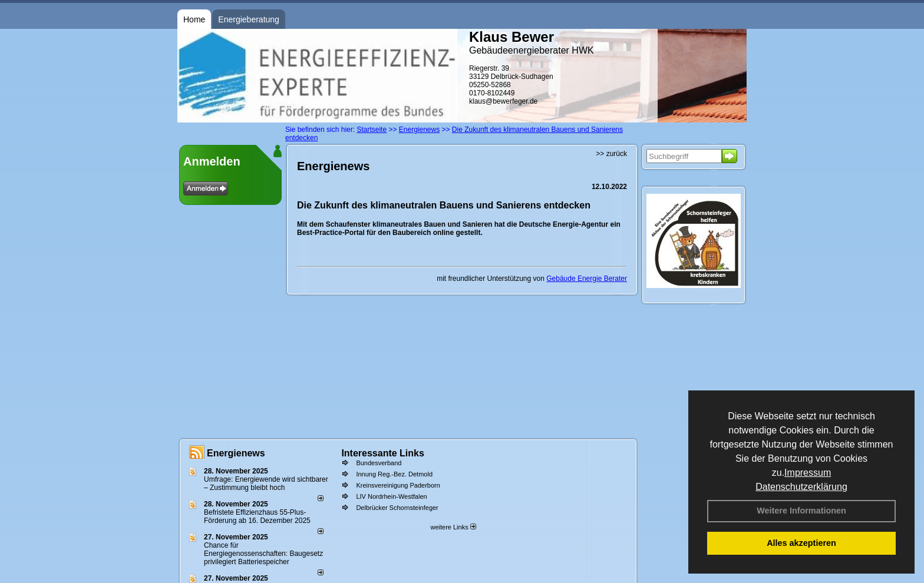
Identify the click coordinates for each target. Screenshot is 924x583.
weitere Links (453, 527)
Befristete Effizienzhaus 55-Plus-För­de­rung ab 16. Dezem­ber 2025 (257, 516)
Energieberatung (249, 19)
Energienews (236, 453)
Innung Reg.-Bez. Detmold (394, 474)
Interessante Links (383, 453)
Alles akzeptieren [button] (801, 543)
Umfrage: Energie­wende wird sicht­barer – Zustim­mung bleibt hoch (266, 483)
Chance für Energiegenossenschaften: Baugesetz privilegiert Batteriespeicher (263, 554)
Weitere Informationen (801, 511)
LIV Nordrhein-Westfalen (391, 496)
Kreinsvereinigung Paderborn (398, 485)
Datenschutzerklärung (801, 487)
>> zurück (611, 154)
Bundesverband (379, 463)
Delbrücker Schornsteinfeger (397, 508)
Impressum (808, 473)
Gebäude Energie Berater (587, 279)
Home (194, 19)
